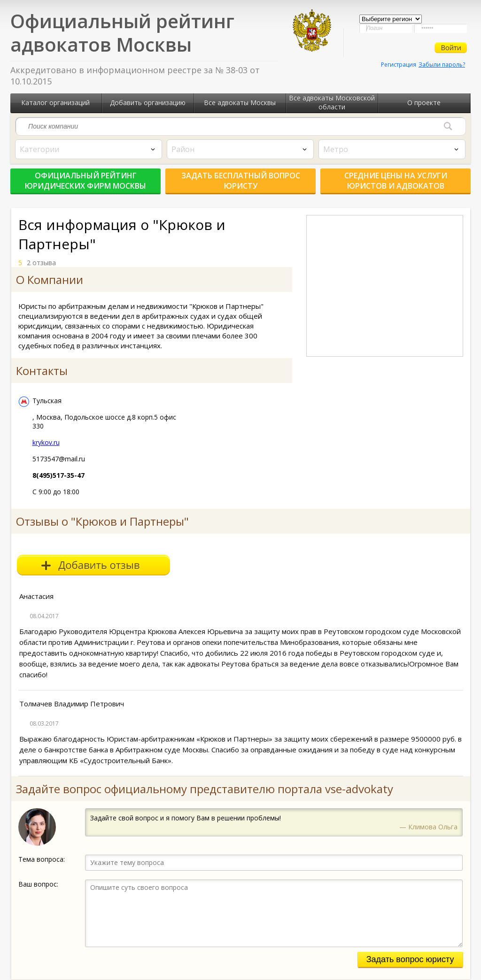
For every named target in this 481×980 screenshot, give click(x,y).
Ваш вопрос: (38, 884)
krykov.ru (46, 442)
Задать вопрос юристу (410, 959)
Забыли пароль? (442, 65)
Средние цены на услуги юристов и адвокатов (396, 181)
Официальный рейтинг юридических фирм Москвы (85, 181)
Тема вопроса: (42, 859)
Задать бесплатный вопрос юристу (241, 181)
